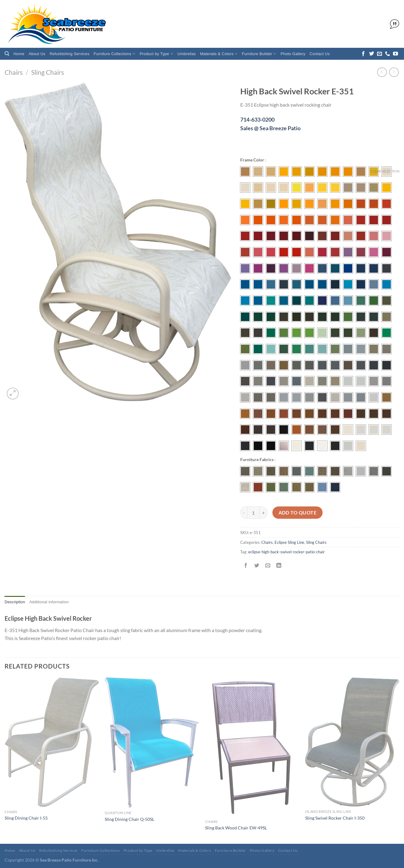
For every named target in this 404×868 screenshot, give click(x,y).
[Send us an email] (380, 54)
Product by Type (156, 54)
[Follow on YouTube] (395, 54)
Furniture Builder (259, 54)
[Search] (7, 54)
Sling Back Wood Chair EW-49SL (236, 828)
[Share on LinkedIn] (279, 565)
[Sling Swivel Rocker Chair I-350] (352, 742)
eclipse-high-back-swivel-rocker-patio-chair (286, 552)
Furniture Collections (114, 54)
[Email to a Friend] (268, 565)
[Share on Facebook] (246, 565)
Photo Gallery (293, 54)
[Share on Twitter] (257, 565)
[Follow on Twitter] (372, 54)
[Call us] (387, 54)
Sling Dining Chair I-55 (26, 818)
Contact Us (320, 54)
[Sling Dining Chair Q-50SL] (152, 743)
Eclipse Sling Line (289, 542)
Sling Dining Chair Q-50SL (129, 819)
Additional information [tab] (49, 602)
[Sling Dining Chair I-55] (52, 742)
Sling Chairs (48, 72)
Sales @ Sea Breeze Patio (270, 128)
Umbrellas (187, 54)
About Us (37, 54)
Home (19, 54)
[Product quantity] (253, 513)
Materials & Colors (219, 54)
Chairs (14, 72)
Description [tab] (15, 602)
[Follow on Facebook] (363, 54)
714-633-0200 (257, 119)
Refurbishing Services (69, 54)
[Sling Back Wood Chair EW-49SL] (252, 747)
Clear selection (385, 171)
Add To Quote (298, 513)
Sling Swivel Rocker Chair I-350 (335, 818)
